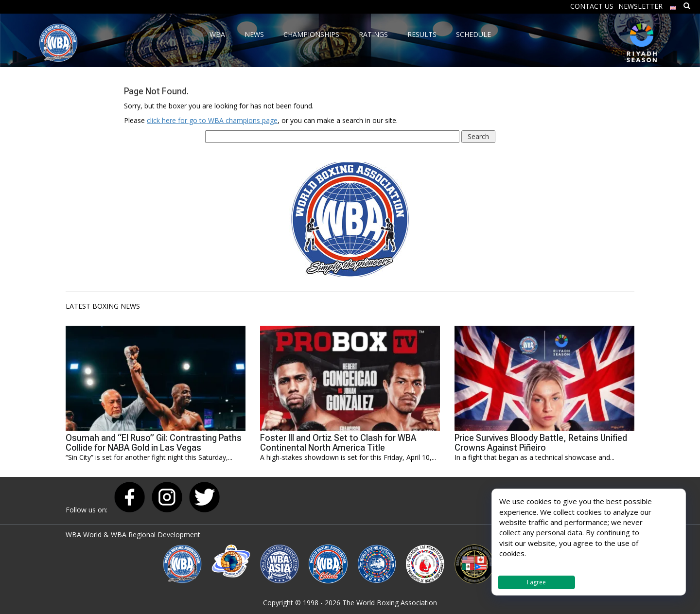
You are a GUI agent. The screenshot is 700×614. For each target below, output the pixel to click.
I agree (536, 582)
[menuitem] (673, 6)
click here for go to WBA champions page (212, 120)
